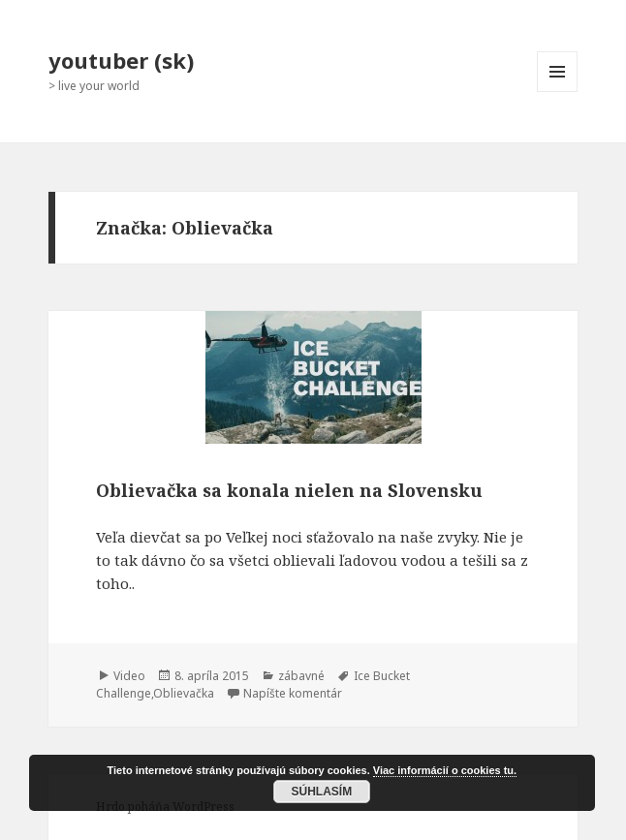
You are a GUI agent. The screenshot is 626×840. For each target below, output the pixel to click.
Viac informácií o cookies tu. (445, 770)
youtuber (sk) (121, 60)
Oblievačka (184, 693)
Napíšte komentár (293, 693)
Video (129, 676)
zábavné (301, 676)
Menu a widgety (558, 92)
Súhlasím (322, 792)
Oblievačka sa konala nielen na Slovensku (289, 490)
